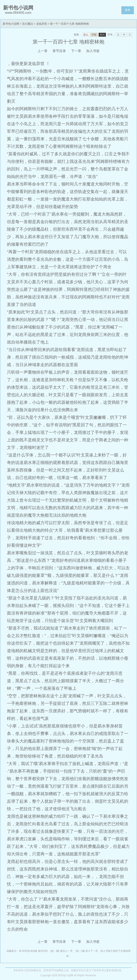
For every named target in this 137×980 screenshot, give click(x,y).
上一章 (42, 51)
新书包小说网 (11, 24)
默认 (86, 35)
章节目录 (59, 51)
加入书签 (93, 51)
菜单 (128, 10)
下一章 (76, 51)
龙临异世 (42, 24)
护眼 (94, 35)
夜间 (102, 35)
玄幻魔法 (28, 24)
